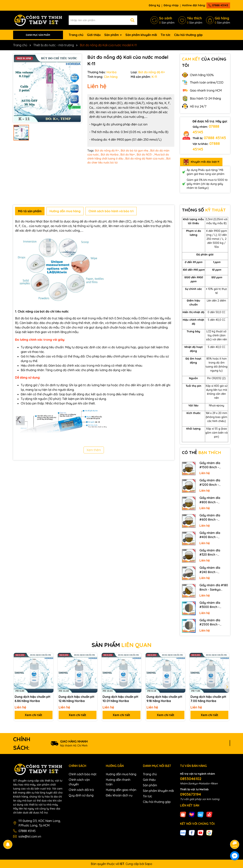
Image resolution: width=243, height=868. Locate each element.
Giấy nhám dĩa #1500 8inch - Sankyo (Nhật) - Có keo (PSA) (213, 465)
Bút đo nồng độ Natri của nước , (145, 159)
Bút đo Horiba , (110, 155)
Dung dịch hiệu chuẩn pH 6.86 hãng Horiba (32, 699)
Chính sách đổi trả (81, 790)
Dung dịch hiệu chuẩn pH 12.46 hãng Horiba (76, 699)
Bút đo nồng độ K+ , (108, 151)
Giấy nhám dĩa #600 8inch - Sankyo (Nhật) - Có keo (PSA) (213, 518)
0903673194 (190, 794)
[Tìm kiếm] (132, 20)
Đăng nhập (171, 5)
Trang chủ (76, 35)
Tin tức (166, 35)
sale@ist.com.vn (30, 836)
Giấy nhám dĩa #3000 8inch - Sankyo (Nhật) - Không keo (211, 605)
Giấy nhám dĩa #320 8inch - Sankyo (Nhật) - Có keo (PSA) (213, 553)
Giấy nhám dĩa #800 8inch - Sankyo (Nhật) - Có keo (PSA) (213, 500)
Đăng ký (154, 5)
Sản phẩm (112, 35)
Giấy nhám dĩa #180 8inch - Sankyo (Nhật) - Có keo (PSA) (214, 587)
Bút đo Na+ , (128, 155)
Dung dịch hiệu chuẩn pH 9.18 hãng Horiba (164, 699)
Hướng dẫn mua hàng (121, 774)
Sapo (149, 864)
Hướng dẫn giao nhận (121, 790)
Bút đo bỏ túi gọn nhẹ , (135, 151)
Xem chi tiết (33, 715)
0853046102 (191, 779)
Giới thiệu (94, 35)
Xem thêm (94, 450)
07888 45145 (218, 5)
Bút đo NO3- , (145, 155)
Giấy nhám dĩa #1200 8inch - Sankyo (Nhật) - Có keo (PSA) (213, 483)
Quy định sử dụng (81, 795)
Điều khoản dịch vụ (119, 795)
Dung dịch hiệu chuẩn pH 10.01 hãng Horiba (120, 699)
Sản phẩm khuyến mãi (141, 35)
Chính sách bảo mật (83, 774)
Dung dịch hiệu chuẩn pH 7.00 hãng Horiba (208, 699)
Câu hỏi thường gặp (188, 35)
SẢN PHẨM (121, 645)
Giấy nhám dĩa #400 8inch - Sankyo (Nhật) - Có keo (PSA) (213, 535)
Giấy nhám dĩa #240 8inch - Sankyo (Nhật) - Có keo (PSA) (213, 570)
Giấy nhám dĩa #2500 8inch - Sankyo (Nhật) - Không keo (211, 622)
